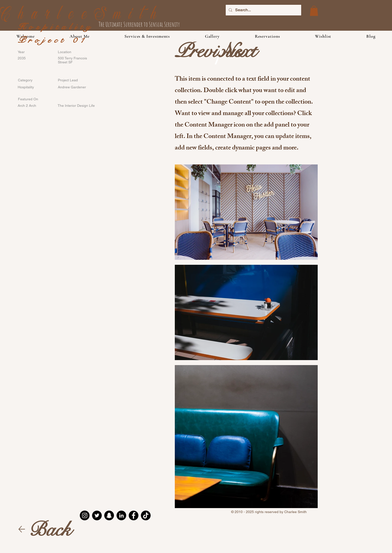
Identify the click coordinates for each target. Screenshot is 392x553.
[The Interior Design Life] (76, 106)
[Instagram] (85, 515)
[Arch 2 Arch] (34, 106)
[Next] (238, 51)
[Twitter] (97, 515)
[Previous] (208, 51)
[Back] (50, 530)
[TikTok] (146, 515)
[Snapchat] (109, 515)
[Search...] (263, 10)
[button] (147, 36)
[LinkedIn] (121, 515)
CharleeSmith (82, 15)
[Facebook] (134, 515)
